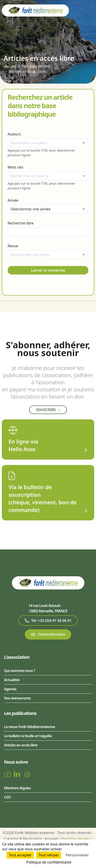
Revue (13, 246)
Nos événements (17, 698)
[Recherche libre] (48, 232)
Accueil (10, 66)
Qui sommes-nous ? (19, 671)
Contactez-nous (48, 634)
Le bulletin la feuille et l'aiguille (28, 736)
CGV (7, 797)
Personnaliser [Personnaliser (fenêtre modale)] (77, 855)
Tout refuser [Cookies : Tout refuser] (49, 855)
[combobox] (48, 143)
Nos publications (36, 66)
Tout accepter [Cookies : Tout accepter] (20, 855)
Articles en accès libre (27, 72)
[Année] (48, 209)
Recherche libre (21, 223)
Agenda (10, 689)
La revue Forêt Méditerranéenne (30, 727)
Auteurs (14, 134)
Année (13, 200)
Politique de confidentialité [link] (49, 862)
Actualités (12, 680)
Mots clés (15, 167)
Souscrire (48, 410)
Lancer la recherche (48, 270)
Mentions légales (17, 788)
